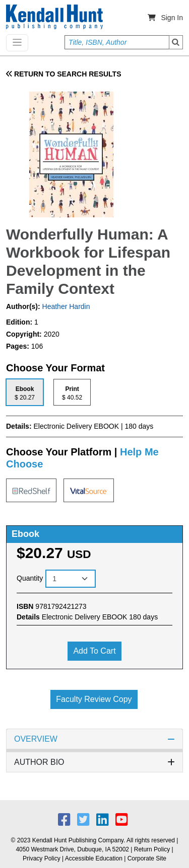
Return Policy (152, 849)
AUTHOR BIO (94, 762)
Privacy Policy (42, 858)
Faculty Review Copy (94, 699)
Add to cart (94, 651)
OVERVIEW (94, 739)
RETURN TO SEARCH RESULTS (64, 74)
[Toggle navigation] (17, 43)
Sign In (172, 18)
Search (176, 42)
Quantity (30, 578)
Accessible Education (94, 858)
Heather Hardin (65, 306)
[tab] (25, 392)
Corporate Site (147, 858)
